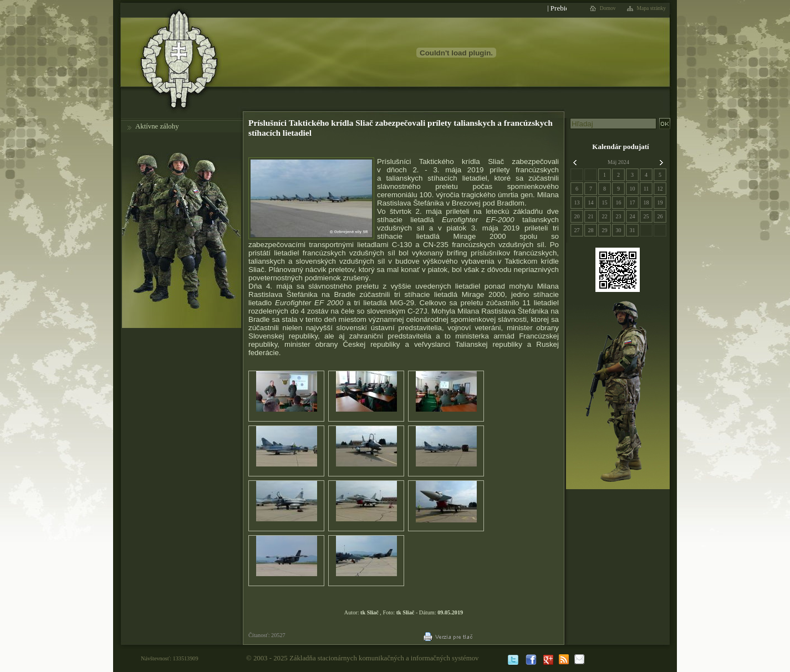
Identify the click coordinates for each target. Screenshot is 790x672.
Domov (608, 8)
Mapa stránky (652, 8)
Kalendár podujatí (620, 147)
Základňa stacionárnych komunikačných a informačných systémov (384, 658)
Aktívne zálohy (157, 126)
